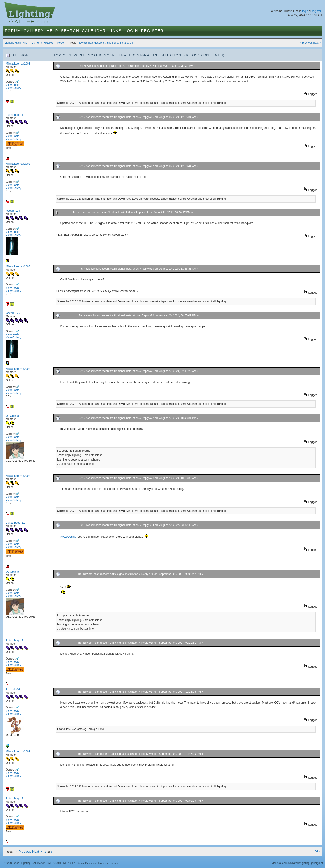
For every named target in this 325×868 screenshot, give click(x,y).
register (316, 11)
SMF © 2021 (69, 863)
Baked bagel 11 (15, 115)
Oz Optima (12, 416)
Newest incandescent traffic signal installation (105, 43)
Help (52, 31)
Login (131, 31)
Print (317, 852)
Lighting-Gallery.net (16, 43)
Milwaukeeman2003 (18, 64)
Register (152, 31)
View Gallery (13, 88)
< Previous (23, 852)
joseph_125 (13, 211)
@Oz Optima (68, 537)
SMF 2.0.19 (53, 863)
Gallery (34, 31)
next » (317, 43)
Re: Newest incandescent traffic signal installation (109, 66)
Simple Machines (86, 863)
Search (70, 31)
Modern (62, 43)
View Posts (12, 85)
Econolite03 (13, 690)
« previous (306, 43)
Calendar (94, 31)
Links (115, 31)
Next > (37, 852)
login (305, 11)
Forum (13, 31)
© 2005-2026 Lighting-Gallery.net (24, 863)
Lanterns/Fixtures (43, 43)
